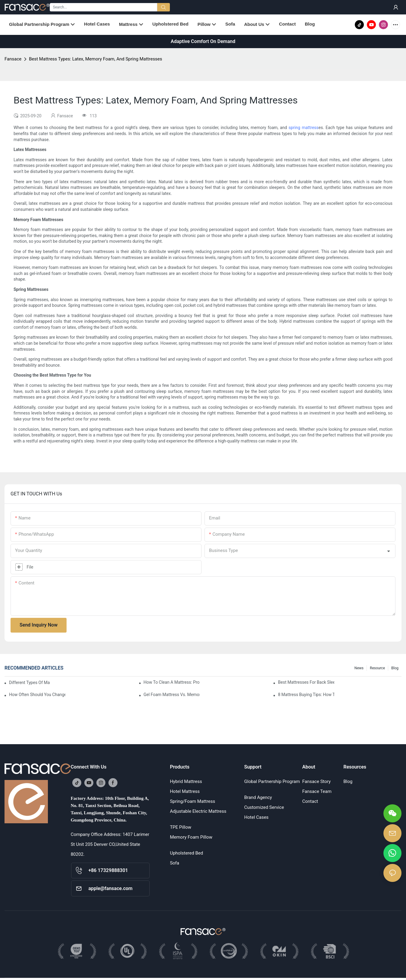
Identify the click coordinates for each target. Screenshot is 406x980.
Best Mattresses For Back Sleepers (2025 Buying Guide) (306, 682)
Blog (395, 668)
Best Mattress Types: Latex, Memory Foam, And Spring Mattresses (95, 59)
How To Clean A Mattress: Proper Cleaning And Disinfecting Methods (172, 682)
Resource (377, 668)
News (359, 668)
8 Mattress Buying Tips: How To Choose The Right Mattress (306, 695)
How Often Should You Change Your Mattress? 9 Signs (37, 695)
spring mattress (304, 128)
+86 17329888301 (108, 870)
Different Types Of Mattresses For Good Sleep (29, 683)
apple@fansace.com (110, 888)
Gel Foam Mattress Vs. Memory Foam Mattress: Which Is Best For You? (172, 695)
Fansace (13, 59)
